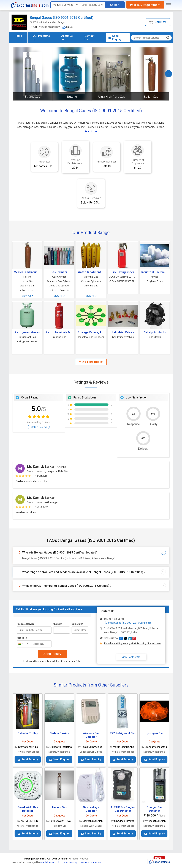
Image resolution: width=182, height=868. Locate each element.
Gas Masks (155, 337)
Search (115, 5)
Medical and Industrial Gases (27, 272)
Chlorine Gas (91, 277)
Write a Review (39, 427)
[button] (158, 22)
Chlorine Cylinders (91, 281)
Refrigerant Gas (27, 337)
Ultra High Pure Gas (112, 97)
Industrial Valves (123, 332)
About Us (67, 37)
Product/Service (26, 624)
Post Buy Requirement (145, 5)
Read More (91, 131)
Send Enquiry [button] (115, 38)
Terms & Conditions (91, 862)
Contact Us (89, 38)
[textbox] (92, 5)
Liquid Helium (27, 286)
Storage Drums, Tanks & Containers (91, 332)
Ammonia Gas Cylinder (59, 281)
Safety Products (155, 332)
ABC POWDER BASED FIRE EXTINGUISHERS (123, 277)
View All (27, 296)
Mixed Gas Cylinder (59, 286)
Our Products (41, 37)
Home (18, 36)
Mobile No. (22, 638)
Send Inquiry (52, 654)
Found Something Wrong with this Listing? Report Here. (133, 643)
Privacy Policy (75, 661)
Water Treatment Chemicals (91, 272)
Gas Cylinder (59, 272)
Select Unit (77, 624)
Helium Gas (27, 281)
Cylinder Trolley (28, 733)
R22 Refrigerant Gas (123, 733)
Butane (72, 97)
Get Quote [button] (28, 742)
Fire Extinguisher (123, 272)
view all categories (91, 362)
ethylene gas (27, 290)
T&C (61, 661)
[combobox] (23, 644)
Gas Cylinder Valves (123, 337)
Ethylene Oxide (155, 281)
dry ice (155, 277)
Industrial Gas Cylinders (91, 337)
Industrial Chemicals (155, 272)
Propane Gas (59, 337)
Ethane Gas (32, 97)
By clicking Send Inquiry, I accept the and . (52, 661)
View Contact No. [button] (131, 657)
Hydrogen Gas (154, 733)
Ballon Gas (151, 97)
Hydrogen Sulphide (59, 290)
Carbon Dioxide (59, 733)
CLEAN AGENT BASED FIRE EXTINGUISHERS (123, 281)
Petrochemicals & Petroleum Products (59, 332)
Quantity (57, 624)
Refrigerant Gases (27, 332)
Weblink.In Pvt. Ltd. (50, 862)
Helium (27, 277)
